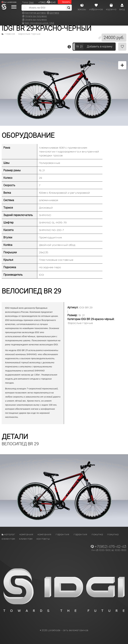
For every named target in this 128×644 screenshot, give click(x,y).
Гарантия (63, 534)
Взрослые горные (29, 34)
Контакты (43, 539)
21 (81, 47)
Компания (26, 534)
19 (77, 47)
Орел (31, 2)
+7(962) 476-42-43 (47, 2)
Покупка (97, 534)
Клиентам (8, 539)
